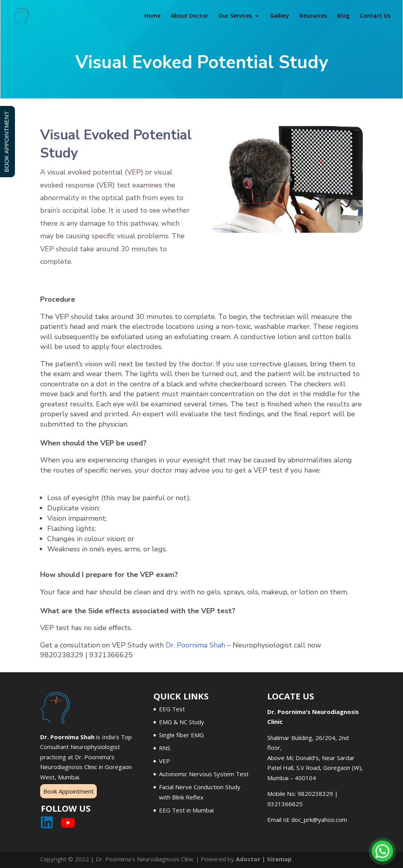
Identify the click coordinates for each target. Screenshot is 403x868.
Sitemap (279, 859)
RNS (165, 748)
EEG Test (172, 709)
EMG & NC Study (182, 722)
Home (153, 16)
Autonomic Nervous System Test (204, 774)
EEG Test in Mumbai (186, 810)
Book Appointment (68, 791)
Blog (343, 16)
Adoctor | (251, 859)
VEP (165, 761)
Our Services (235, 16)
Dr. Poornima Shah (195, 645)
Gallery (280, 16)
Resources (313, 16)
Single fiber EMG (181, 735)
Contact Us (375, 16)
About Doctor (189, 16)
